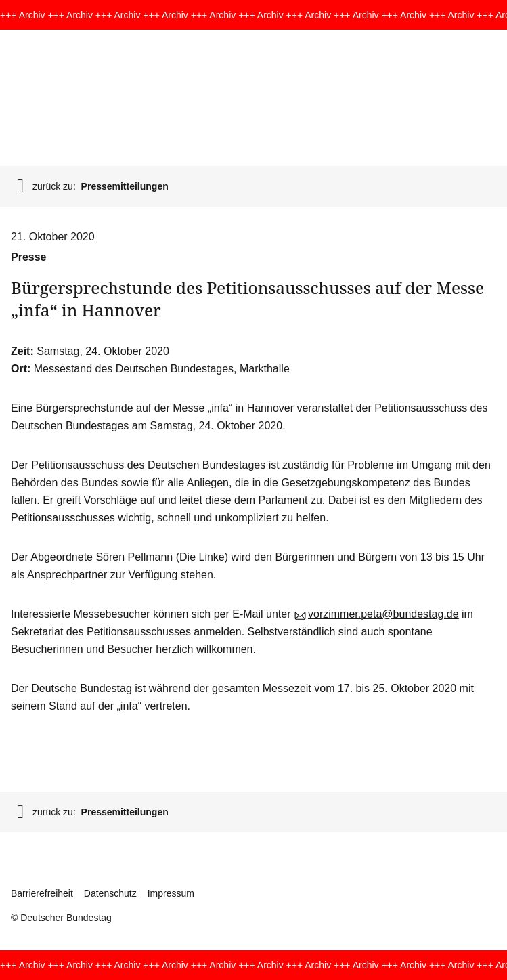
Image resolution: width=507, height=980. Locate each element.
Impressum (171, 893)
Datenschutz (110, 893)
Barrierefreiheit (42, 893)
